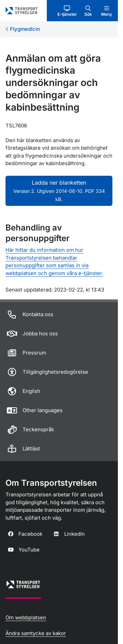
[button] (67, 11)
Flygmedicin (25, 29)
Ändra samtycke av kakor (36, 633)
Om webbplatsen (26, 617)
